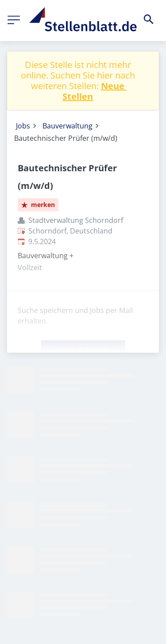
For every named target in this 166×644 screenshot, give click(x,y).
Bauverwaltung (68, 126)
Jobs (23, 126)
